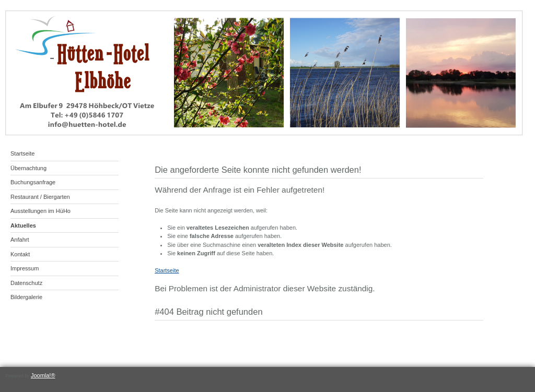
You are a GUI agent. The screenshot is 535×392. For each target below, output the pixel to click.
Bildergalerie (26, 297)
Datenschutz (26, 283)
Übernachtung (28, 168)
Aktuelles (23, 225)
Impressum (25, 268)
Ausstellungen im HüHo (40, 211)
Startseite (22, 153)
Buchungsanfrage (33, 182)
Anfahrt (20, 240)
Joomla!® (43, 375)
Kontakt (20, 254)
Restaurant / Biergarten (40, 197)
